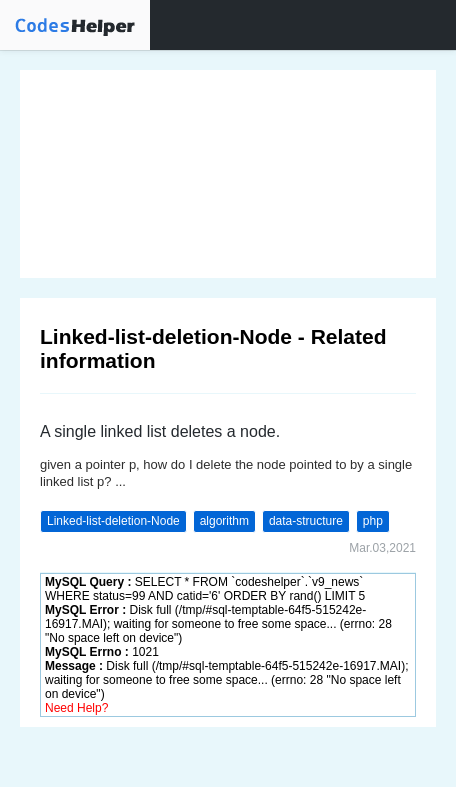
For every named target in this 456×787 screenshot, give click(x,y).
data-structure (306, 521)
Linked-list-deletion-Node (113, 521)
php (373, 521)
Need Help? (76, 708)
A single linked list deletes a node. (160, 431)
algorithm (224, 521)
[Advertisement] (228, 174)
